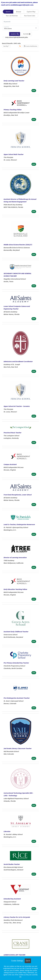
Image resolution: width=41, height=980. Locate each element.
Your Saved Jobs (30, 16)
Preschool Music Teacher (13, 433)
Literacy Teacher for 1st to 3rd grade (17, 917)
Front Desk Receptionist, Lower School (18, 495)
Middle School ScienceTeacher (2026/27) (18, 245)
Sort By (6, 46)
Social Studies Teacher (12, 864)
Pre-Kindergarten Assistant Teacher (17, 698)
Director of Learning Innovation (15, 557)
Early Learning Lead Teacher (14, 81)
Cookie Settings (17, 961)
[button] (27, 34)
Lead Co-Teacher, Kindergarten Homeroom (19, 524)
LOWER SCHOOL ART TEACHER (14, 955)
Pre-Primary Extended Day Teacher (16, 663)
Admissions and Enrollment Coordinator (18, 361)
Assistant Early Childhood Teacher (16, 632)
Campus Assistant (10, 464)
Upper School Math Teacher (14, 154)
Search (8, 12)
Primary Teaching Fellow (13, 110)
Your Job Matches (12, 16)
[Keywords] (20, 22)
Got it (28, 961)
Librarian (7, 831)
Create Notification (31, 46)
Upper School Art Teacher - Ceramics (17, 406)
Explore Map (31, 12)
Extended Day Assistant (12, 899)
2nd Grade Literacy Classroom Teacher (18, 748)
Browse (19, 12)
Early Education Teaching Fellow (15, 589)
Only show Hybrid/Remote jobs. (17, 37)
